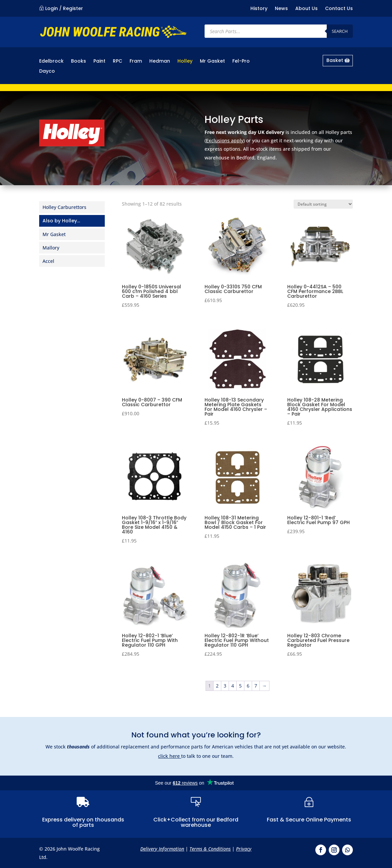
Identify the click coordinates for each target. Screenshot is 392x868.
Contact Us (339, 9)
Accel (48, 261)
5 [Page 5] (240, 686)
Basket (335, 60)
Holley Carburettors (64, 207)
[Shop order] (323, 204)
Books (79, 61)
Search (340, 31)
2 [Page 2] (217, 686)
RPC (117, 61)
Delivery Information (162, 849)
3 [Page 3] (225, 686)
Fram (136, 61)
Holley (185, 61)
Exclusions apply (225, 140)
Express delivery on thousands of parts (83, 822)
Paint (99, 61)
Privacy (244, 849)
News (281, 9)
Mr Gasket (212, 61)
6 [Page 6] (248, 686)
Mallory (51, 248)
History (259, 9)
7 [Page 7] (256, 686)
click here (170, 756)
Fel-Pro (241, 61)
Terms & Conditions (210, 849)
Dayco (47, 71)
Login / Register (64, 8)
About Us (306, 9)
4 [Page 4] (233, 686)
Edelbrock (51, 61)
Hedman (160, 61)
